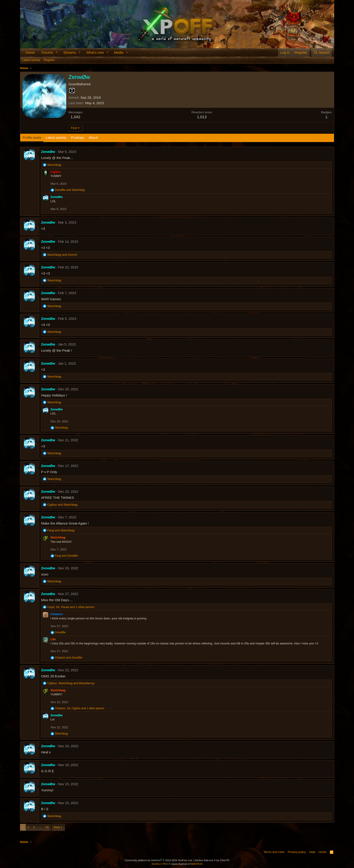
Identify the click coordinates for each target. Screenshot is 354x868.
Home (30, 52)
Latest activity (31, 60)
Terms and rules (274, 852)
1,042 (75, 117)
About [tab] (93, 138)
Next (57, 827)
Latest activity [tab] (56, 138)
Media (119, 52)
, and (71, 683)
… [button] (40, 827)
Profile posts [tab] (32, 138)
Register (49, 60)
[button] (57, 52)
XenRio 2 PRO (160, 864)
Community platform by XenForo (158, 860)
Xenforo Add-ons (212, 860)
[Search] (322, 52)
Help (312, 852)
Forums (47, 52)
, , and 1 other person (71, 607)
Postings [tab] (78, 138)
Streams (70, 52)
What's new (95, 52)
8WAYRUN (196, 864)
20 (47, 827)
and (70, 190)
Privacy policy (297, 852)
